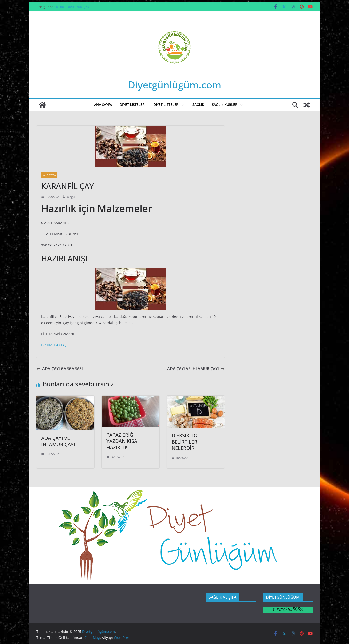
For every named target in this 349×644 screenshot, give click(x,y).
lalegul (71, 197)
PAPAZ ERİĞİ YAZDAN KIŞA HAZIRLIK (122, 441)
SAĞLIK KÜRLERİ (225, 105)
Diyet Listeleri (166, 105)
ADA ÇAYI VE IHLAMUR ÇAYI (196, 369)
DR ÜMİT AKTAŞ (54, 345)
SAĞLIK (198, 105)
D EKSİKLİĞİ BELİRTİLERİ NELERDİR (185, 442)
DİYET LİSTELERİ (133, 105)
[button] (182, 105)
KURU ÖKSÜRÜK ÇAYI (73, 7)
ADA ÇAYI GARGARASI (60, 369)
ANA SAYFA (103, 105)
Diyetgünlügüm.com (175, 85)
